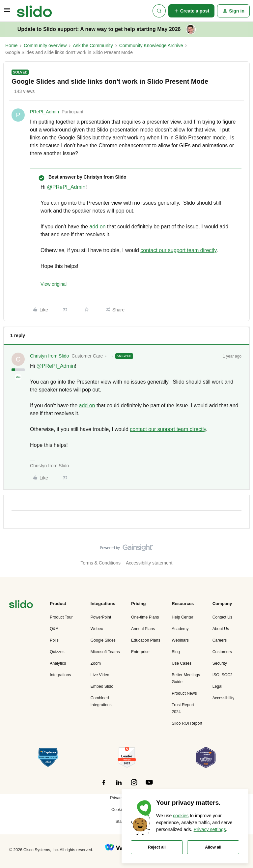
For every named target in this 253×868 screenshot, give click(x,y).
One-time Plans (145, 617)
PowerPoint (101, 617)
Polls (54, 640)
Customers (222, 652)
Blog (176, 652)
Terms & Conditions (101, 563)
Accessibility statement (149, 563)
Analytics (58, 663)
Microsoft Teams (105, 652)
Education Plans (146, 640)
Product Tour (61, 617)
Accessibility (224, 698)
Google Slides (103, 640)
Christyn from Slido (49, 356)
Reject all (157, 847)
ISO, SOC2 (223, 675)
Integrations (60, 675)
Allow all (213, 847)
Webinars (180, 640)
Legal (217, 686)
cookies (181, 816)
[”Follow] (104, 786)
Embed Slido (102, 686)
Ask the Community (93, 45)
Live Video (100, 675)
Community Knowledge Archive (151, 45)
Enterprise (140, 652)
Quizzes (57, 652)
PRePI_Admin (44, 112)
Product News (184, 693)
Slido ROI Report (187, 723)
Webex (97, 629)
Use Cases (182, 663)
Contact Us (223, 617)
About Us (221, 629)
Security (220, 663)
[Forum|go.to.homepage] (34, 11)
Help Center (182, 617)
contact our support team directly (178, 250)
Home (11, 45)
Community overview (45, 45)
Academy (180, 629)
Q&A (54, 629)
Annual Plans (143, 629)
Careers (220, 640)
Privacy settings (210, 829)
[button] (7, 12)
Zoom (96, 663)
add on (98, 227)
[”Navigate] (21, 605)
